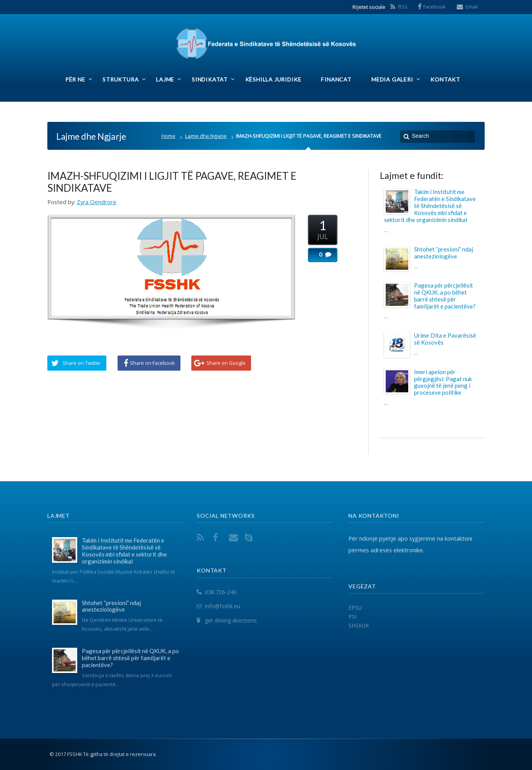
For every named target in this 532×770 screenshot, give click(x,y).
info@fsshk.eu (223, 606)
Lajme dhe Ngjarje (206, 136)
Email (472, 7)
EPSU (355, 608)
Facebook (435, 7)
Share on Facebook (152, 363)
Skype (250, 537)
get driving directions (231, 620)
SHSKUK (359, 625)
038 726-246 (221, 592)
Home (168, 136)
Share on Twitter (82, 363)
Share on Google (226, 363)
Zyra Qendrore (97, 202)
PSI (353, 617)
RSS (403, 7)
